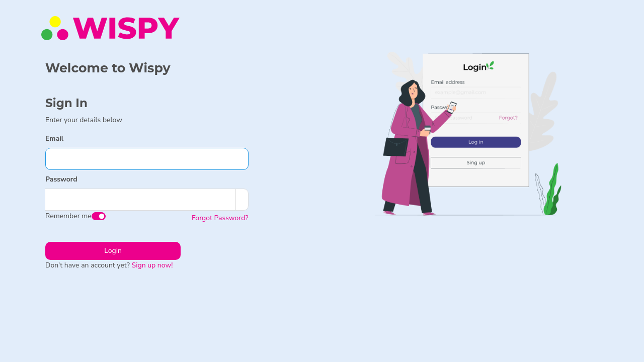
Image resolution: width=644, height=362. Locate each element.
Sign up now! (152, 265)
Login (113, 251)
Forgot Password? (220, 218)
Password (61, 179)
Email (54, 139)
